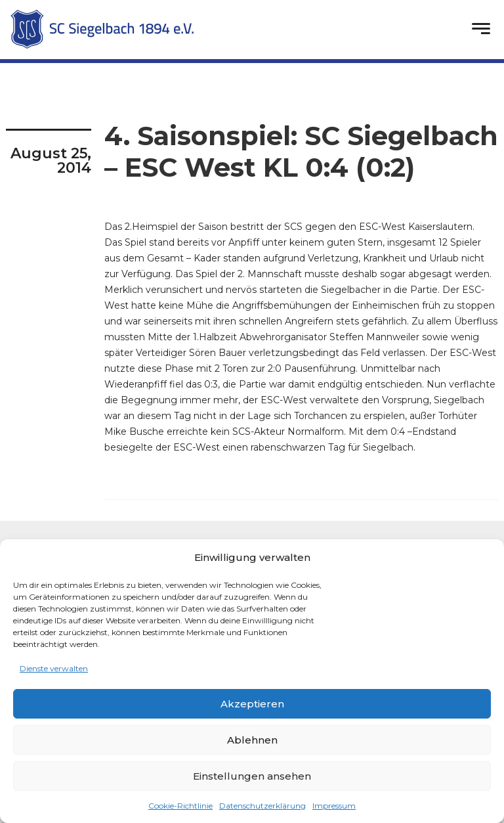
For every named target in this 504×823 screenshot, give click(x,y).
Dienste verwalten (54, 668)
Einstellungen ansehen (252, 776)
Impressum (334, 806)
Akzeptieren (252, 704)
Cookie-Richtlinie (180, 806)
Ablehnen (252, 740)
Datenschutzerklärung (262, 806)
